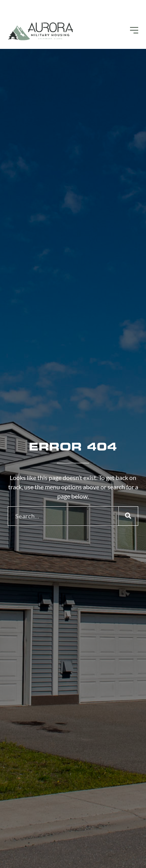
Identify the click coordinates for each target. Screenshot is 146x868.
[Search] (128, 516)
